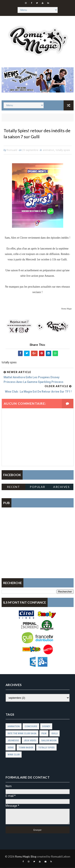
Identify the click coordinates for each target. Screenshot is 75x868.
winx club (14, 755)
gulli (54, 734)
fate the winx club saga (22, 734)
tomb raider (26, 748)
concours (31, 727)
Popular (37, 487)
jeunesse (13, 741)
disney (46, 727)
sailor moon (49, 741)
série (11, 748)
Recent (13, 487)
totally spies (63, 150)
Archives (61, 487)
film (44, 734)
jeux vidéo (30, 741)
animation (48, 150)
